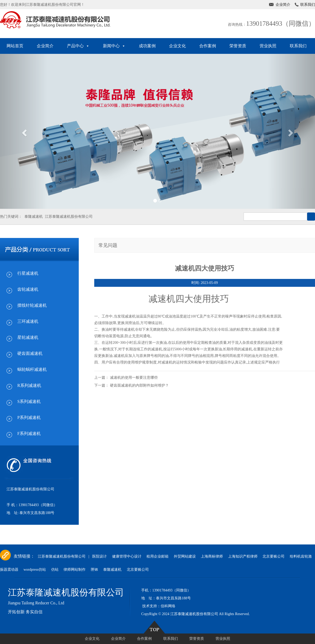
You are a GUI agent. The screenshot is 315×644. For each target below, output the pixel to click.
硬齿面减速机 (30, 353)
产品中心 (78, 46)
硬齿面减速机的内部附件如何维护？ (139, 385)
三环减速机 (28, 321)
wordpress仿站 (35, 570)
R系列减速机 (29, 385)
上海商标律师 (212, 556)
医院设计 (99, 556)
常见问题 (108, 245)
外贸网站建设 (185, 556)
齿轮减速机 (28, 289)
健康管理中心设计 (127, 556)
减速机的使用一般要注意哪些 (134, 378)
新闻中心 (114, 46)
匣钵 (94, 570)
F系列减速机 (29, 433)
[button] (24, 131)
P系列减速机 (29, 417)
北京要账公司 (274, 556)
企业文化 (177, 46)
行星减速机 (28, 273)
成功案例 (147, 46)
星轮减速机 (28, 337)
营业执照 (268, 46)
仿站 (55, 570)
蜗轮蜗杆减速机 (32, 369)
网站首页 (15, 46)
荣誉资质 (238, 46)
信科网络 (168, 606)
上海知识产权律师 (243, 556)
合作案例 (208, 46)
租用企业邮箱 (157, 556)
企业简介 (283, 5)
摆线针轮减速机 (32, 305)
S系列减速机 (29, 401)
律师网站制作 (75, 570)
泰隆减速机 (34, 217)
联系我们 (308, 5)
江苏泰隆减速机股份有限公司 (69, 217)
